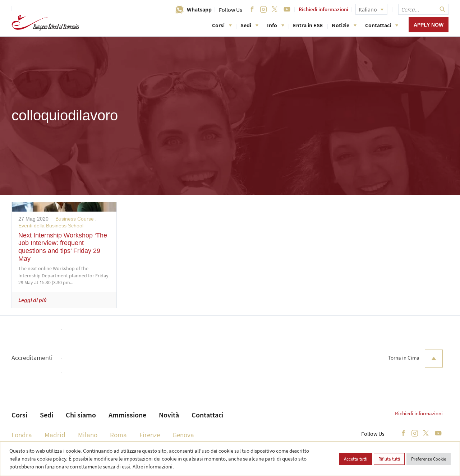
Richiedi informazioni (323, 9)
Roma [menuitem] (118, 435)
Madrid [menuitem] (55, 435)
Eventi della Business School (51, 226)
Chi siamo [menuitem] (81, 415)
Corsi (222, 25)
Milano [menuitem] (88, 435)
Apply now (429, 25)
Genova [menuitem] (183, 435)
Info (276, 25)
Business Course (75, 219)
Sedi (249, 25)
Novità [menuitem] (169, 415)
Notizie (344, 25)
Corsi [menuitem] (19, 415)
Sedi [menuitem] (47, 415)
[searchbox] (423, 9)
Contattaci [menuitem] (208, 415)
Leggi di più (33, 300)
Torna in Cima (415, 359)
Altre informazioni (153, 466)
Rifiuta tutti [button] (389, 459)
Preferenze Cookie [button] (429, 459)
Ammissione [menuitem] (127, 415)
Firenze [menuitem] (150, 435)
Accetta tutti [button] (356, 459)
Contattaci (382, 25)
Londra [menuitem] (22, 435)
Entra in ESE (308, 25)
